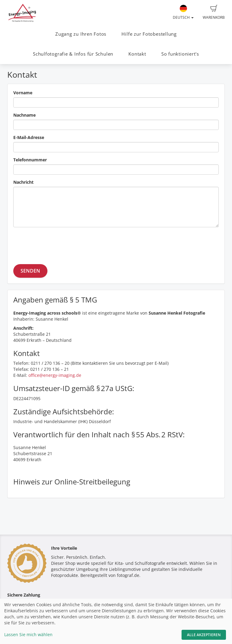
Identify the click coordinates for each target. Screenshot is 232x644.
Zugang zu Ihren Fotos (81, 34)
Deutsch (183, 12)
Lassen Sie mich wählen (28, 634)
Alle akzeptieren (204, 635)
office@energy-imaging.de (55, 375)
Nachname (24, 115)
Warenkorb (214, 12)
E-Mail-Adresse (29, 137)
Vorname (23, 93)
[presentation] (59, 244)
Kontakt (137, 54)
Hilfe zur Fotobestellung (149, 34)
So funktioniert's (180, 54)
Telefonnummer (30, 160)
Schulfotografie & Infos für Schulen (73, 54)
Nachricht (23, 182)
